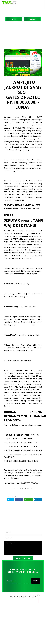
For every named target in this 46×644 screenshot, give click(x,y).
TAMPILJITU (21, 42)
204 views (21, 45)
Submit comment (23, 558)
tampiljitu (25, 186)
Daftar (32, 19)
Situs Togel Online (29, 231)
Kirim (36, 581)
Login (14, 19)
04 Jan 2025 (9, 42)
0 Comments (33, 45)
